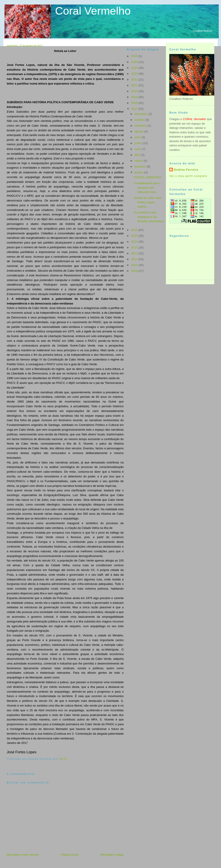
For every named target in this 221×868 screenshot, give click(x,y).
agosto (140, 131)
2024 (135, 68)
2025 (135, 62)
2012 (135, 253)
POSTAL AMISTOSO (147, 177)
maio (138, 149)
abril (138, 155)
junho (139, 143)
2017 (135, 109)
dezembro (142, 114)
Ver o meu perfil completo (188, 176)
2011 (135, 259)
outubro (140, 120)
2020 (135, 91)
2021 (135, 85)
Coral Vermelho (93, 11)
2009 (135, 271)
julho (138, 137)
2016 (135, 230)
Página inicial (70, 855)
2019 (135, 97)
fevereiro (141, 167)
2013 (135, 247)
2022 (135, 79)
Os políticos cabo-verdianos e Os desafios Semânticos (149, 217)
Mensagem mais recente (23, 855)
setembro (141, 126)
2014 (135, 242)
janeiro (140, 172)
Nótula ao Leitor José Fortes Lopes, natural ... (148, 202)
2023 (135, 74)
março (139, 161)
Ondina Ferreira (186, 170)
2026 (135, 56)
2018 (135, 103)
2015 (135, 236)
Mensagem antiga (112, 855)
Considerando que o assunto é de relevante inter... (147, 188)
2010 (135, 265)
